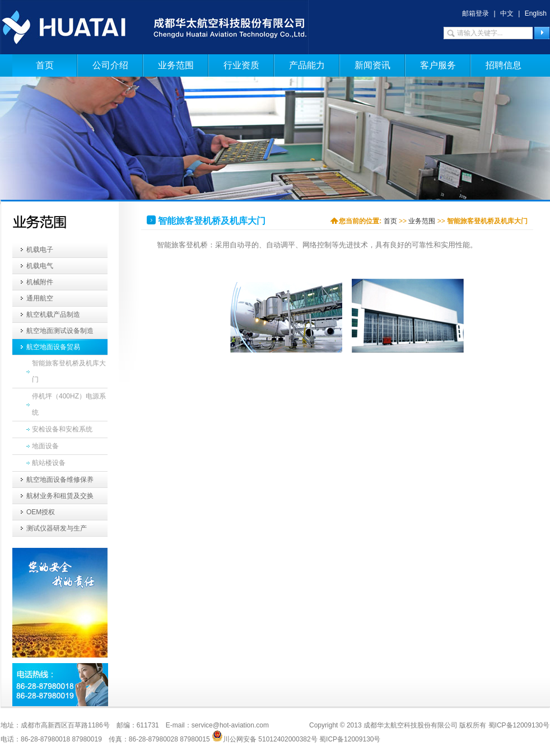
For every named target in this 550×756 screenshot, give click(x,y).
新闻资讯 (372, 65)
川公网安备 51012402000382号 (265, 736)
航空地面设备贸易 (53, 347)
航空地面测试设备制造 (60, 331)
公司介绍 (110, 65)
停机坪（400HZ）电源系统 (69, 404)
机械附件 (40, 282)
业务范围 (176, 65)
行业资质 (241, 65)
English (536, 13)
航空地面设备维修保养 (60, 480)
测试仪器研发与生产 (57, 528)
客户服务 (438, 65)
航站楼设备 (49, 463)
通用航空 (40, 298)
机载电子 (40, 250)
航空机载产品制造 (53, 314)
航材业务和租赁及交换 (60, 496)
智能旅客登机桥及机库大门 (69, 371)
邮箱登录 (476, 13)
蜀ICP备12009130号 (350, 739)
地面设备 (45, 446)
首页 (45, 65)
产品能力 (307, 65)
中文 (507, 13)
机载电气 (40, 266)
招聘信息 (504, 65)
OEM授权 (41, 512)
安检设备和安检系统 (62, 429)
